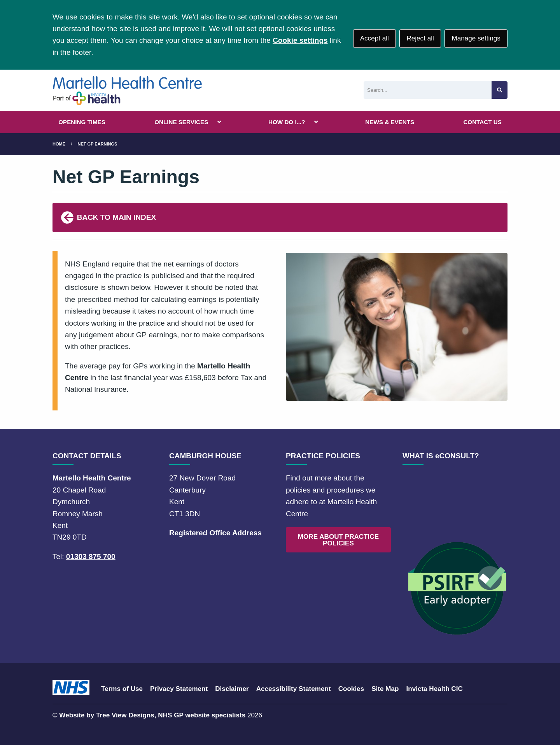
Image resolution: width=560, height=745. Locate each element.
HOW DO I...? (287, 122)
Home (59, 144)
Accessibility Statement (294, 689)
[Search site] (500, 90)
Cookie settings (300, 40)
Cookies (351, 689)
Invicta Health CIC (434, 689)
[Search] (428, 90)
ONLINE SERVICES (181, 122)
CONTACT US (482, 122)
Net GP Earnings (98, 144)
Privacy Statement (179, 689)
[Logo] (128, 90)
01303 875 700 (91, 557)
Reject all (420, 38)
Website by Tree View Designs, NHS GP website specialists (152, 715)
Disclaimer (232, 689)
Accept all (374, 38)
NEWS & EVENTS (390, 122)
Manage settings (476, 38)
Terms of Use (122, 689)
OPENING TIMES (82, 122)
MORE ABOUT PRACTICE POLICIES (338, 540)
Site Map (385, 689)
